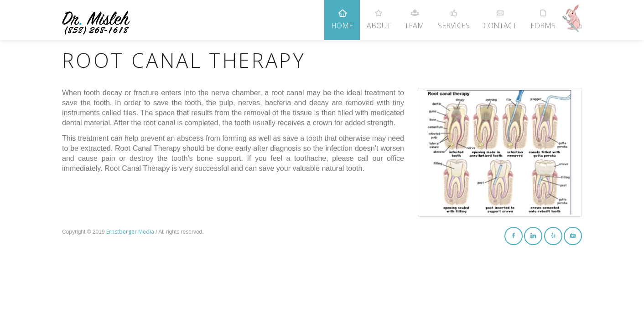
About (379, 15)
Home (342, 15)
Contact (500, 15)
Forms (543, 15)
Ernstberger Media (130, 232)
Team (414, 15)
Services (454, 15)
